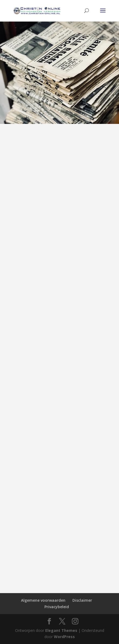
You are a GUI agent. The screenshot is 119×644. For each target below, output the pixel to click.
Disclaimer (82, 600)
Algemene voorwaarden (43, 600)
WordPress (64, 637)
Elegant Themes (61, 630)
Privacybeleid (57, 607)
